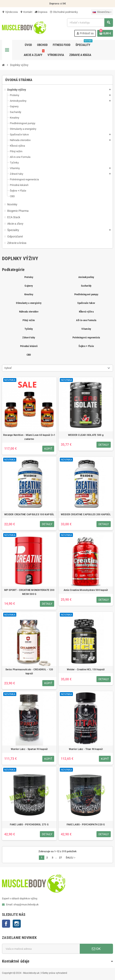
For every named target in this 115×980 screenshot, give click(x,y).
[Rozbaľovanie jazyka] (102, 12)
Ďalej (71, 858)
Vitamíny (86, 329)
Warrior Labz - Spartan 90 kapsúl (29, 749)
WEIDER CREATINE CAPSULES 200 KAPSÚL (86, 514)
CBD (29, 355)
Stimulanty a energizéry (29, 303)
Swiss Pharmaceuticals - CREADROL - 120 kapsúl (29, 672)
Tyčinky (29, 329)
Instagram (17, 924)
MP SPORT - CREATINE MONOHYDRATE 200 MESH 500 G (29, 592)
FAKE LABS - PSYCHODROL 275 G (29, 825)
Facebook (6, 924)
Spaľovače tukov (86, 303)
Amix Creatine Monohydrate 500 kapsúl (86, 590)
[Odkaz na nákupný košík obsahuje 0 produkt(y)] (105, 33)
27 (60, 858)
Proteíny (29, 277)
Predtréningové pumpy (86, 294)
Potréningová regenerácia (86, 337)
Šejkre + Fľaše (86, 346)
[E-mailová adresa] (41, 949)
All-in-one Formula (86, 320)
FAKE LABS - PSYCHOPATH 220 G (86, 825)
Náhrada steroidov (29, 312)
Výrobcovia (10, 12)
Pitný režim (29, 320)
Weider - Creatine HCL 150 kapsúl (86, 670)
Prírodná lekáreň (29, 346)
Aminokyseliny (86, 277)
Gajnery (29, 286)
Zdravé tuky (29, 337)
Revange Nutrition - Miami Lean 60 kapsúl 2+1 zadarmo (29, 437)
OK (96, 949)
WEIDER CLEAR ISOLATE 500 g (86, 435)
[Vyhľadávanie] (90, 23)
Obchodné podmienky (64, 12)
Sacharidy (86, 286)
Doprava (41, 12)
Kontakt (26, 12)
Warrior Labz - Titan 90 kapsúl (86, 749)
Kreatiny (29, 294)
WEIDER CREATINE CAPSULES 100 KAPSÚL (29, 514)
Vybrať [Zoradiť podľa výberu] (8, 368)
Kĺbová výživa (86, 312)
